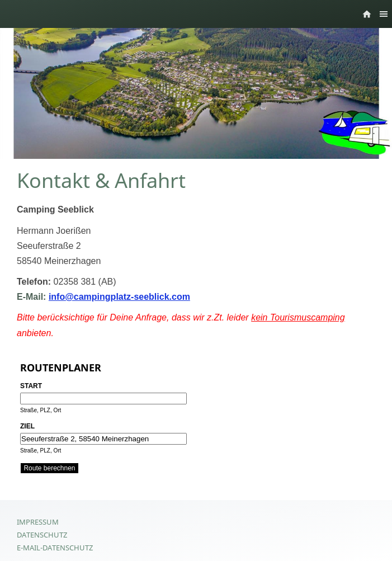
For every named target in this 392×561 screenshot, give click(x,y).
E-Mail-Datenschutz (55, 548)
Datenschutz (42, 535)
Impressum (38, 522)
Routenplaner (61, 367)
